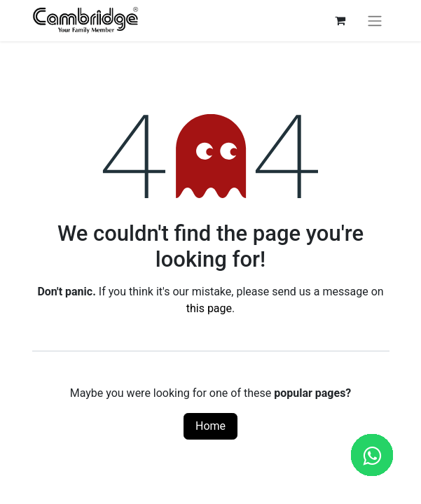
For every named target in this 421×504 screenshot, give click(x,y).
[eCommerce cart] (340, 20)
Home (210, 426)
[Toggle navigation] (375, 21)
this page (209, 308)
